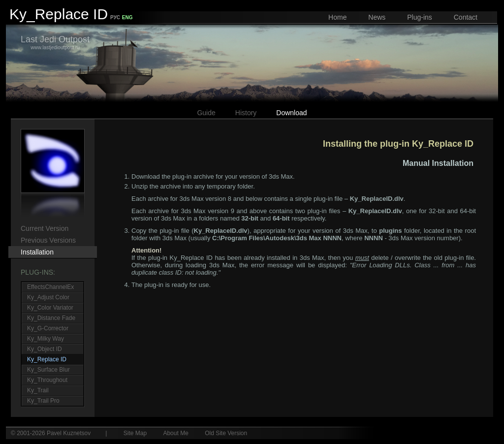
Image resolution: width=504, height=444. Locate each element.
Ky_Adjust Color (48, 297)
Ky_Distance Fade (51, 318)
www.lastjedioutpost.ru (55, 42)
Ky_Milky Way (46, 339)
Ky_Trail (38, 390)
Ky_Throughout (47, 380)
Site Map (135, 433)
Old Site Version (226, 433)
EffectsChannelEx (50, 287)
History (246, 113)
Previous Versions (48, 240)
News (377, 17)
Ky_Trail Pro (43, 401)
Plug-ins (420, 17)
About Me (175, 433)
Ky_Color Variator (50, 308)
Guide (206, 113)
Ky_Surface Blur (48, 370)
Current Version (45, 228)
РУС (115, 17)
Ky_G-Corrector (48, 328)
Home (337, 17)
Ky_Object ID (45, 349)
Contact (466, 17)
